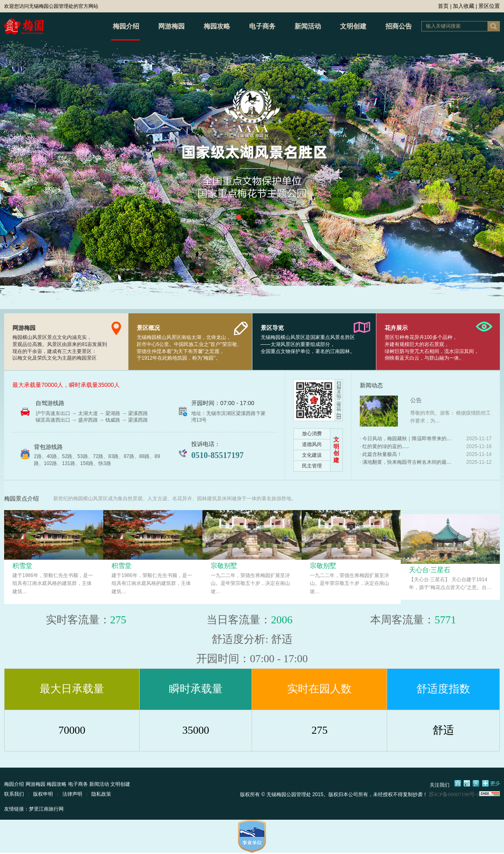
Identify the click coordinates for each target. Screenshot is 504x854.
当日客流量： (239, 620)
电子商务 (262, 26)
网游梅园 (171, 26)
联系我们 (14, 794)
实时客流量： (78, 620)
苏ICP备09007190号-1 (454, 794)
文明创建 (353, 26)
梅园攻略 (217, 26)
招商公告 (399, 26)
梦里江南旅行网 (46, 809)
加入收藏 (464, 6)
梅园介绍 (126, 26)
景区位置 (489, 6)
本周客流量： (402, 620)
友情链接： (17, 809)
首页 (443, 6)
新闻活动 (308, 26)
